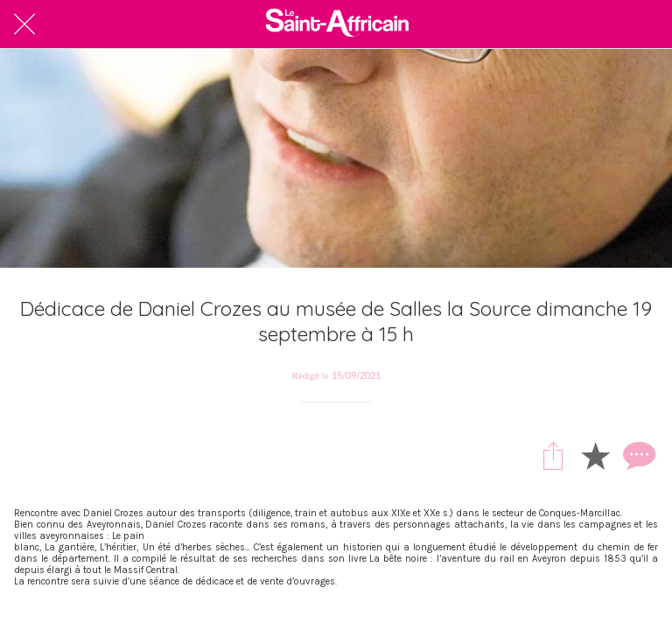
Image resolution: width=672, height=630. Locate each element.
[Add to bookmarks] (595, 455)
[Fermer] (24, 24)
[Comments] (637, 455)
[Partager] (553, 455)
